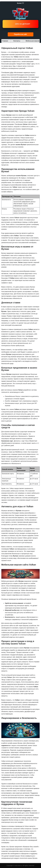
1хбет (11, 73)
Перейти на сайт (20, 34)
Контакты (17, 41)
